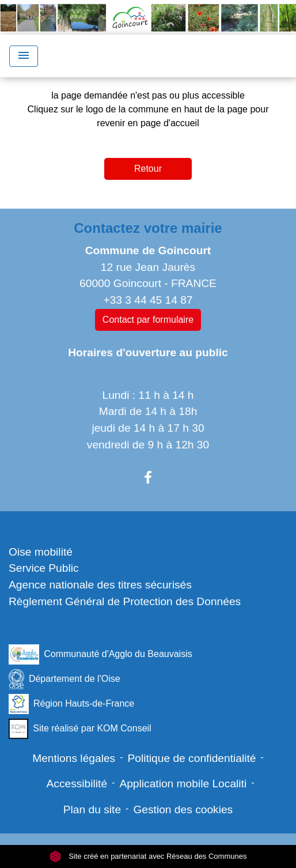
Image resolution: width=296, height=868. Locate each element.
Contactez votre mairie (148, 228)
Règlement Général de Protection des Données (125, 601)
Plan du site (92, 809)
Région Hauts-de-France (71, 704)
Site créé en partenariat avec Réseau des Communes (148, 856)
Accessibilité (77, 784)
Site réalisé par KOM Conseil (80, 729)
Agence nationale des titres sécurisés (100, 585)
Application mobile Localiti (183, 784)
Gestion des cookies (183, 809)
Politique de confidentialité (192, 758)
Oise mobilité (41, 552)
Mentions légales (74, 758)
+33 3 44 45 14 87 (148, 300)
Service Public (44, 568)
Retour (148, 169)
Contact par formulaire (148, 320)
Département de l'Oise (64, 679)
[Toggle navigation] (24, 56)
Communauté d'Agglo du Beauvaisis (100, 654)
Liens (148, 525)
